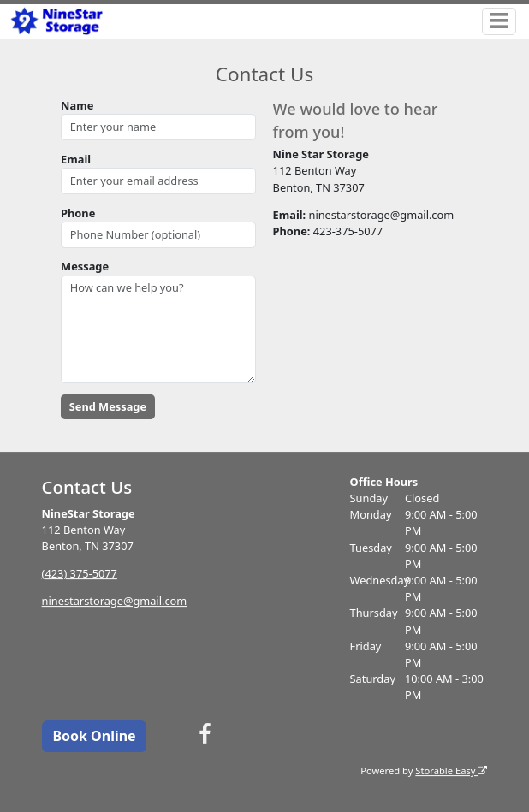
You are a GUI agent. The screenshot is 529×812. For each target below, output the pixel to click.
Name (77, 105)
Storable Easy (451, 771)
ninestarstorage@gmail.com (115, 601)
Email (76, 159)
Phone (78, 213)
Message (85, 266)
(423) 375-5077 (80, 573)
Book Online (94, 736)
